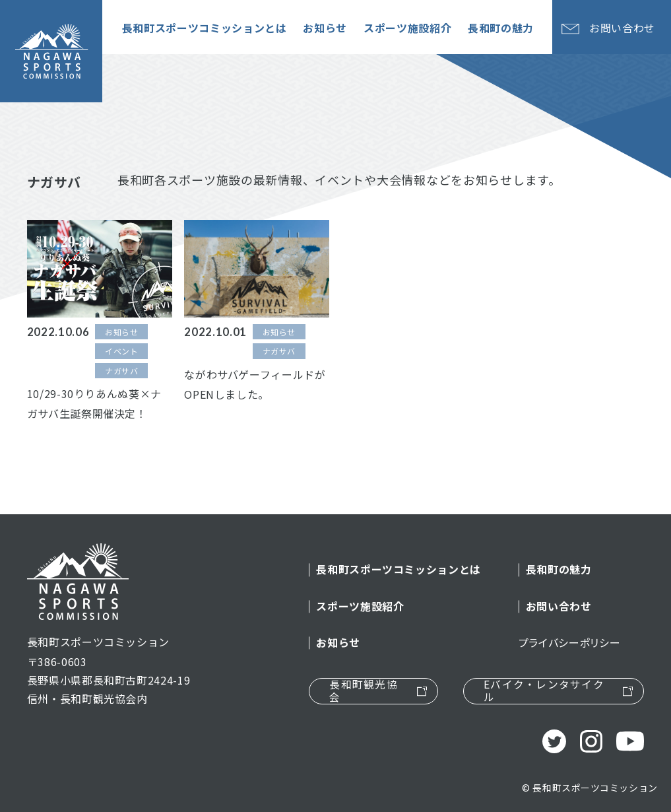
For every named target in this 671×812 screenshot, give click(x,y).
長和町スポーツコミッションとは (399, 569)
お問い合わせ (559, 606)
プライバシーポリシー (569, 643)
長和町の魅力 (559, 569)
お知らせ (338, 643)
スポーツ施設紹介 (360, 606)
